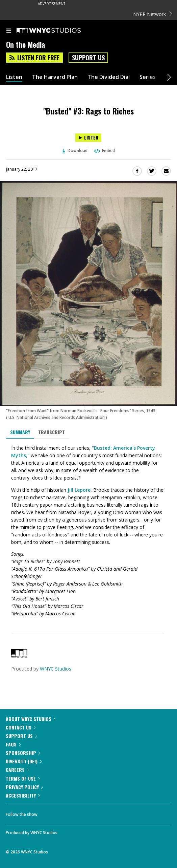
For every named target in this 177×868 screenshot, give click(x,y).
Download (75, 151)
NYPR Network (153, 14)
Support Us (88, 58)
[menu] (9, 31)
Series (148, 77)
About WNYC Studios (31, 719)
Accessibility (23, 795)
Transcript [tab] (52, 432)
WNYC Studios (56, 669)
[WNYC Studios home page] (57, 31)
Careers (17, 770)
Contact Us (21, 727)
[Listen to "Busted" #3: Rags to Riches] (88, 138)
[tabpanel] (88, 531)
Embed (104, 151)
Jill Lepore (79, 490)
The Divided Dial (109, 77)
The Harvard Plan (55, 77)
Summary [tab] (20, 432)
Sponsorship (23, 753)
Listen (14, 77)
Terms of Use (23, 778)
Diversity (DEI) (24, 761)
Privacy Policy (24, 787)
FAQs (13, 744)
